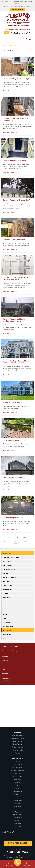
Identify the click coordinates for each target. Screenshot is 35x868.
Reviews (5, 594)
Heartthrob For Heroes (11, 557)
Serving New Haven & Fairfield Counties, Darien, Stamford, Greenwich (17, 2)
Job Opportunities (9, 570)
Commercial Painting (17, 738)
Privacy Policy (18, 800)
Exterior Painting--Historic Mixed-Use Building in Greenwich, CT (16, 362)
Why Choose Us (8, 565)
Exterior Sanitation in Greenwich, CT (17, 160)
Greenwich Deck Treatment (14, 240)
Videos (5, 614)
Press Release (7, 634)
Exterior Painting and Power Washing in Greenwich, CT (14, 320)
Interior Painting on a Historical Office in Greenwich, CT (16, 278)
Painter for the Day (18, 750)
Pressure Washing (17, 747)
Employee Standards (10, 578)
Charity (5, 610)
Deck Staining (17, 741)
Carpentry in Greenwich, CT (14, 440)
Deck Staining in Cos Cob (13, 518)
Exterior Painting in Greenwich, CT (17, 79)
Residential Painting (17, 735)
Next (29, 542)
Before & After (8, 586)
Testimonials (7, 598)
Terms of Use (17, 806)
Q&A (4, 638)
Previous (7, 542)
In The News (7, 622)
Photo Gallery (8, 590)
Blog (4, 618)
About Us (7, 553)
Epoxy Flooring (17, 744)
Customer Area (8, 626)
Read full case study (10, 91)
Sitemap (18, 803)
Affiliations (7, 606)
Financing (6, 582)
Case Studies (7, 630)
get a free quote (17, 843)
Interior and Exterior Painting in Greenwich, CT (16, 120)
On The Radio (7, 561)
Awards (5, 574)
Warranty (17, 753)
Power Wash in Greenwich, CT (15, 403)
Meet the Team (7, 602)
